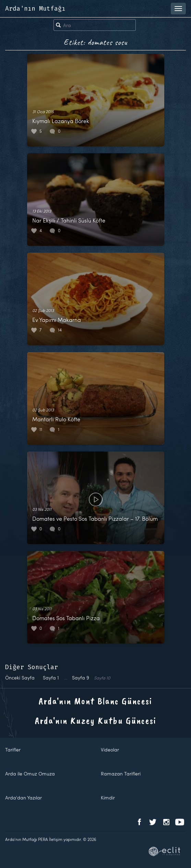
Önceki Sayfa (20, 678)
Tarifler (13, 750)
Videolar (110, 750)
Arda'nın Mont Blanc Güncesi (95, 701)
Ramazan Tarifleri (121, 774)
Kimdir (108, 798)
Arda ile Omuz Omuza (30, 774)
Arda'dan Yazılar (23, 798)
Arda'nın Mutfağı (35, 9)
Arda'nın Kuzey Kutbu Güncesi (96, 720)
